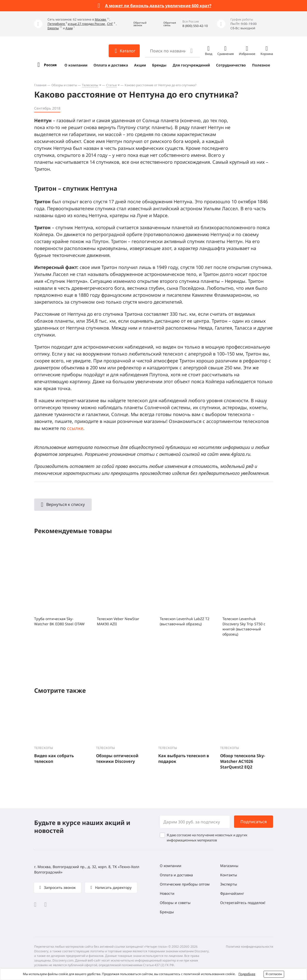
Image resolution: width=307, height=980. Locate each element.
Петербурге (57, 24)
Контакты (229, 875)
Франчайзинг (232, 893)
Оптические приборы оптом (185, 884)
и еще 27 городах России (87, 24)
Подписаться (254, 822)
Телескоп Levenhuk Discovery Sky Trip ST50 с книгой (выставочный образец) (244, 626)
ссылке (75, 428)
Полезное (261, 65)
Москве (101, 19)
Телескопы (90, 85)
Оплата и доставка (111, 65)
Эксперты (229, 884)
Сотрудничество (231, 65)
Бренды (159, 65)
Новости (167, 893)
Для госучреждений (191, 65)
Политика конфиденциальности (249, 947)
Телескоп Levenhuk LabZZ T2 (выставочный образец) (185, 621)
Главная (40, 85)
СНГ (110, 24)
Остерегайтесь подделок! (243, 903)
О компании (76, 65)
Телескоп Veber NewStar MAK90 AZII (118, 621)
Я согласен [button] (274, 974)
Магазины (229, 866)
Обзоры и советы (64, 85)
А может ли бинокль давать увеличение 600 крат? (158, 6)
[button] (136, 24)
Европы (53, 28)
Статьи (111, 85)
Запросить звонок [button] (59, 887)
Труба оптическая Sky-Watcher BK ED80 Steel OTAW (59, 621)
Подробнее (247, 974)
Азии (69, 28)
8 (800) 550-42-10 (195, 26)
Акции (140, 65)
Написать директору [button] (113, 887)
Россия (50, 65)
